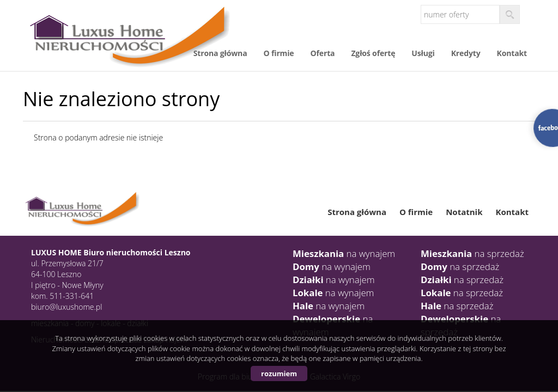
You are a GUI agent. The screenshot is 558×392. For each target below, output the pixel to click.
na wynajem (344, 253)
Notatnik (464, 212)
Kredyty (466, 53)
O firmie (278, 53)
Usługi (423, 53)
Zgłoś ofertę (373, 53)
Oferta (323, 53)
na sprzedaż (472, 253)
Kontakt (512, 53)
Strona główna (220, 53)
